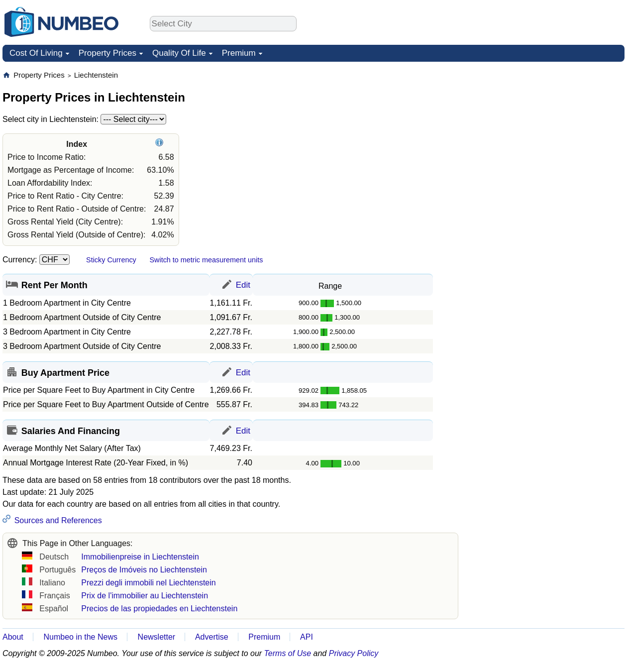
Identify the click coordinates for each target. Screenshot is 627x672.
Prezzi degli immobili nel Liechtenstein (148, 583)
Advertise (212, 637)
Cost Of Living (36, 53)
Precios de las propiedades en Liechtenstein (159, 609)
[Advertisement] (507, 220)
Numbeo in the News (80, 637)
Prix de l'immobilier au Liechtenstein (145, 596)
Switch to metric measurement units (206, 260)
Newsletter (157, 637)
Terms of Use (288, 653)
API (307, 637)
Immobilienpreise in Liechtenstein (140, 557)
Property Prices (107, 53)
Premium (239, 53)
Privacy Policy (354, 653)
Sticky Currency (111, 260)
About (13, 637)
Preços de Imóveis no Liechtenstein (144, 570)
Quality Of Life (179, 53)
